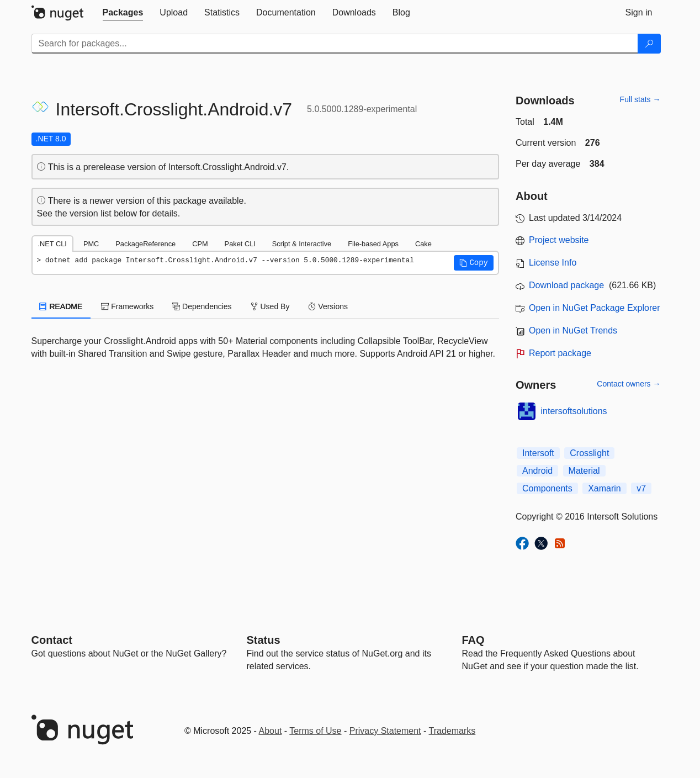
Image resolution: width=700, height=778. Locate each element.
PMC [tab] (91, 244)
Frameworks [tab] (127, 306)
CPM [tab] (200, 244)
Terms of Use (315, 731)
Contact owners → (629, 384)
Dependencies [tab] (202, 306)
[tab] (123, 13)
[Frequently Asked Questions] (473, 640)
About (271, 731)
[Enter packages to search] (335, 44)
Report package (560, 353)
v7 (641, 488)
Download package (566, 285)
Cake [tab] (423, 244)
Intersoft (538, 453)
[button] (474, 263)
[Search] (649, 44)
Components (547, 488)
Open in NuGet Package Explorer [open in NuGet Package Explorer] (594, 308)
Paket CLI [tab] (240, 244)
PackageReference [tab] (145, 244)
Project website (559, 240)
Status (264, 640)
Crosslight (589, 453)
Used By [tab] (270, 306)
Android (537, 471)
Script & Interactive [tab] (302, 244)
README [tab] (61, 306)
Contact (52, 640)
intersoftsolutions (574, 411)
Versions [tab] (328, 306)
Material (584, 471)
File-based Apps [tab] (373, 244)
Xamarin (604, 488)
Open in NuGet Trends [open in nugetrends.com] (573, 330)
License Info (553, 263)
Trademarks (452, 731)
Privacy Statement (385, 731)
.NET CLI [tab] (52, 244)
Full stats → (640, 99)
